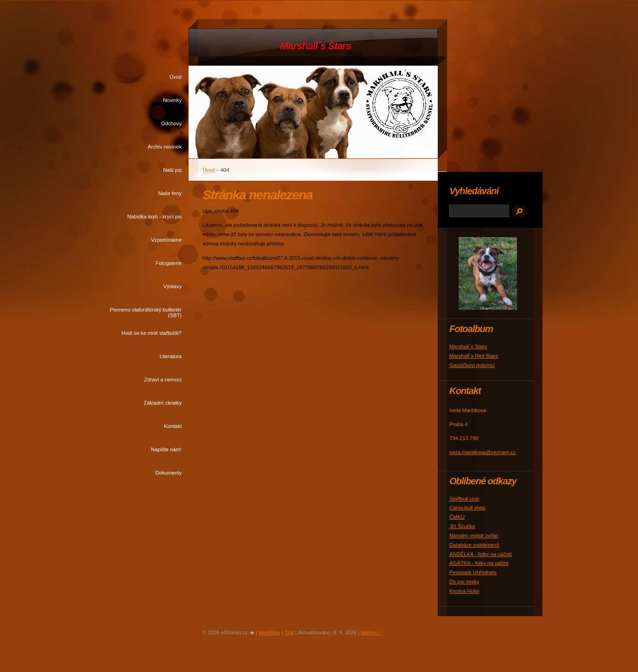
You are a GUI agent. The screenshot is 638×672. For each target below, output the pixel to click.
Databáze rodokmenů (474, 545)
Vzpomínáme (166, 240)
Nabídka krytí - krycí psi (154, 217)
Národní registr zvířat (474, 536)
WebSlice (269, 632)
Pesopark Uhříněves (473, 572)
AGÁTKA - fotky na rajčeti (479, 563)
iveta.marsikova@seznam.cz (483, 452)
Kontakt (173, 426)
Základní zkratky (163, 403)
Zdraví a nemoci (163, 380)
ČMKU (457, 517)
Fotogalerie (169, 263)
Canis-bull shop (467, 508)
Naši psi (172, 170)
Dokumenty (168, 473)
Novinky (172, 100)
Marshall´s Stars (315, 46)
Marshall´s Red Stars (474, 356)
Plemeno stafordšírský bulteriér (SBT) (146, 312)
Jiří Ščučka (462, 526)
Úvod (176, 77)
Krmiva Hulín (464, 591)
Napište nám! (166, 449)
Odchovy (171, 123)
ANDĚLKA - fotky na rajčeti (481, 554)
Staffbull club (464, 499)
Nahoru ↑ (371, 632)
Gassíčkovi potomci (472, 365)
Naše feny (170, 193)
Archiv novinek (165, 147)
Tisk (289, 632)
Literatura (171, 356)
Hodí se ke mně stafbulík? (152, 333)
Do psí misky (464, 582)
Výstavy (173, 286)
